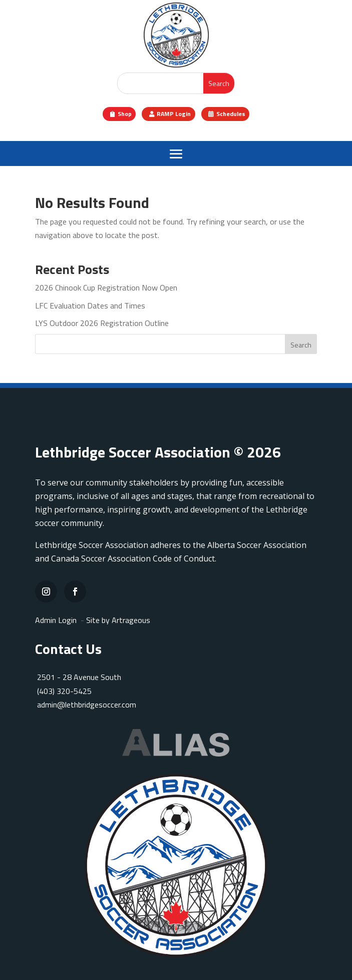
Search (301, 345)
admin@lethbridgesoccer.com (87, 704)
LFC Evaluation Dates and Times (90, 305)
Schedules (231, 114)
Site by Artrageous (118, 620)
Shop (125, 114)
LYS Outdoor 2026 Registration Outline (102, 323)
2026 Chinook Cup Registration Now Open (106, 287)
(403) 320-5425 (63, 691)
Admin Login (56, 620)
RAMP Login (174, 114)
